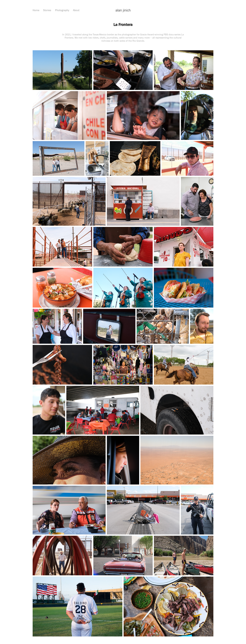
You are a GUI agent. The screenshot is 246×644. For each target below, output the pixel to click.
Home (36, 10)
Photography (62, 10)
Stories (47, 10)
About (76, 10)
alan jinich (123, 10)
